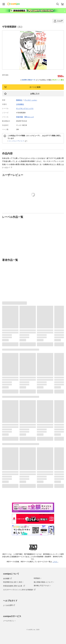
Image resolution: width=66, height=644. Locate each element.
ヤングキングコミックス (25, 108)
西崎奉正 (19, 100)
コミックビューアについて (17, 141)
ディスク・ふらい (31, 100)
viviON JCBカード (30, 80)
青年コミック (29, 117)
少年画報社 (20, 104)
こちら (55, 562)
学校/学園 (19, 117)
